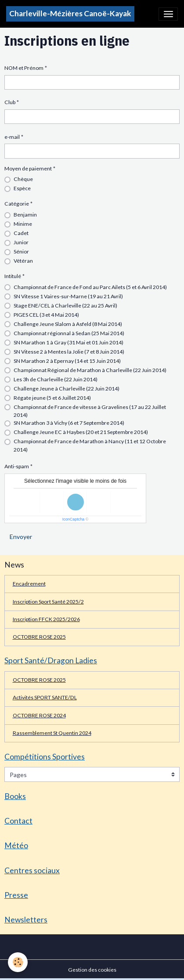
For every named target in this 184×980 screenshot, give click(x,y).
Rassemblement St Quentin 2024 (52, 733)
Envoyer (21, 537)
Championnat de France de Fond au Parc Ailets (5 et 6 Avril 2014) (90, 287)
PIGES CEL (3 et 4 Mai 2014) (46, 315)
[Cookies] (18, 962)
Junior (21, 242)
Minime (23, 224)
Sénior (21, 251)
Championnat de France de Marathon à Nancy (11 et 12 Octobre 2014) (90, 445)
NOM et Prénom (24, 68)
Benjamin (25, 215)
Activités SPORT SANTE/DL (45, 697)
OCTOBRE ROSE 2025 (39, 637)
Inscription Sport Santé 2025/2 (48, 602)
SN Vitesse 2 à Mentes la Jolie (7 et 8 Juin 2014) (69, 352)
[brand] (70, 14)
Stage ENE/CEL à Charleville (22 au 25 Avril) (65, 306)
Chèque (23, 179)
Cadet (21, 233)
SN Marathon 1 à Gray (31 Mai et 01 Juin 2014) (69, 342)
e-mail (12, 137)
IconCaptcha (74, 519)
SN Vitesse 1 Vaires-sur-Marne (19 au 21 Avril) (68, 296)
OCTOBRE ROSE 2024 (39, 715)
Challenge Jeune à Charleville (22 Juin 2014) (67, 389)
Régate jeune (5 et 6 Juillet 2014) (52, 398)
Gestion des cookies (92, 970)
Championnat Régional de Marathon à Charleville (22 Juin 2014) (90, 370)
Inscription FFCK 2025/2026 (46, 619)
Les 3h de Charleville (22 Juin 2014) (56, 379)
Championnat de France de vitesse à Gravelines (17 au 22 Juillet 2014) (90, 411)
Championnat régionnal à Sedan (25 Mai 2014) (69, 333)
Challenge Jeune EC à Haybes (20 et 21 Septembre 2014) (81, 432)
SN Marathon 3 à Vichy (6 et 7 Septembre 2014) (69, 423)
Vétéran (23, 261)
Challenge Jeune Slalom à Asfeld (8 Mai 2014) (68, 324)
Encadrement (29, 584)
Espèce (22, 188)
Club (10, 102)
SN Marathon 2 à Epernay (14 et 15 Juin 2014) (67, 361)
